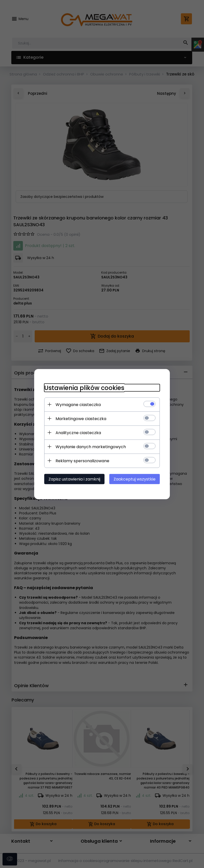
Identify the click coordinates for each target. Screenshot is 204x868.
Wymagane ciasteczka (78, 404)
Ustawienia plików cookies (84, 388)
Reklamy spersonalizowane (82, 461)
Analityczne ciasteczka (78, 432)
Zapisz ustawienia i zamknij (74, 479)
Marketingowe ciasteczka (81, 418)
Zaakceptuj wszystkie (135, 479)
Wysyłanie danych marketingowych (91, 447)
